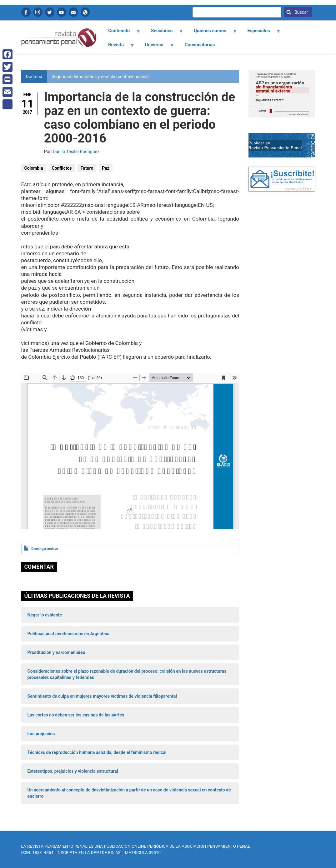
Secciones (163, 33)
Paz (106, 168)
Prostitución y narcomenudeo (56, 652)
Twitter (50, 12)
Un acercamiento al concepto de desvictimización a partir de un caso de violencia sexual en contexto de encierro (129, 793)
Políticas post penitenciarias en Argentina (69, 634)
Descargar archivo (45, 549)
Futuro (87, 168)
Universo (156, 47)
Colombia (34, 168)
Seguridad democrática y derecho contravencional (100, 77)
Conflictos (62, 168)
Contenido (121, 33)
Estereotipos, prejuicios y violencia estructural (73, 771)
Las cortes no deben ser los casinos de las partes (76, 715)
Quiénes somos (212, 33)
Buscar (301, 12)
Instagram (38, 12)
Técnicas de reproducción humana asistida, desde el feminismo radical (97, 752)
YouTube (62, 12)
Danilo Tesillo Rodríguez (76, 152)
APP (85, 12)
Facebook (26, 12)
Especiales (261, 33)
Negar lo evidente (45, 615)
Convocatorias (200, 45)
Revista (118, 47)
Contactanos (73, 12)
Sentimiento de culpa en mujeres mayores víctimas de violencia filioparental (102, 696)
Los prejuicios (41, 734)
